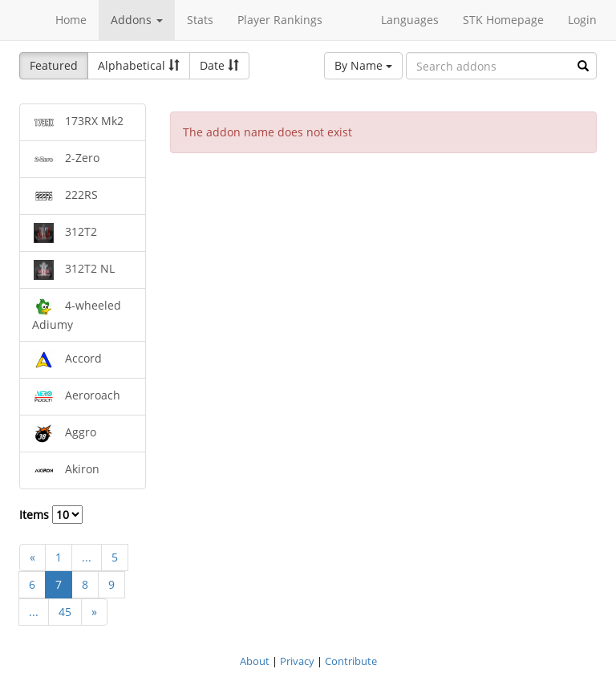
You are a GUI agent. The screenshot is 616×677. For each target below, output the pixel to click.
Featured (54, 65)
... (87, 557)
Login (582, 20)
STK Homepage (503, 20)
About (255, 661)
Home (71, 20)
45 (65, 612)
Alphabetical (139, 65)
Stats (200, 20)
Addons (137, 20)
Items (51, 515)
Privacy (297, 661)
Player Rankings (280, 20)
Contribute (351, 661)
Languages (410, 20)
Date (219, 65)
